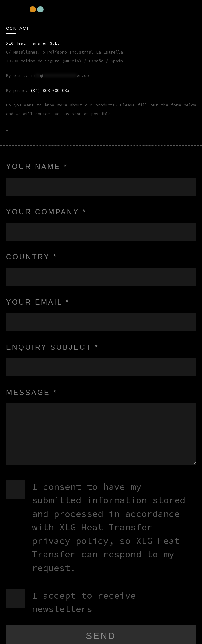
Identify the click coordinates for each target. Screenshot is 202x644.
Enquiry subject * (52, 347)
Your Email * (38, 302)
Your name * (37, 167)
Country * (32, 257)
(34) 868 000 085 (50, 90)
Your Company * (46, 212)
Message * (32, 393)
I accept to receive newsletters (84, 602)
